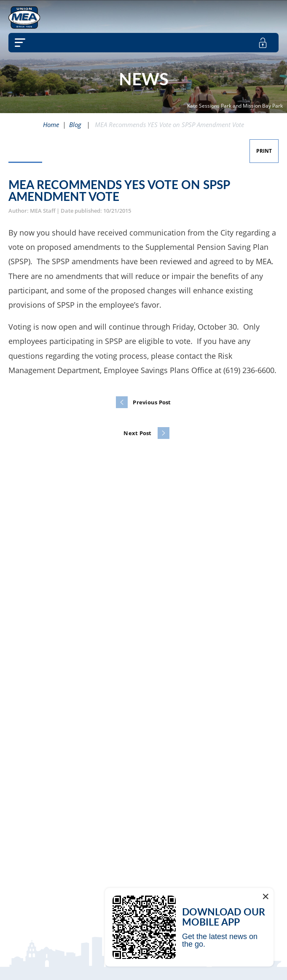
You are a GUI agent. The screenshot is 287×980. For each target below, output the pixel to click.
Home (51, 125)
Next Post (137, 433)
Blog (75, 125)
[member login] (263, 43)
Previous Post (152, 402)
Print (264, 151)
